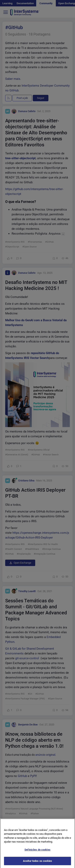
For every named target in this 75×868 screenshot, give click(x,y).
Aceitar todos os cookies (37, 864)
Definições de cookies (37, 852)
